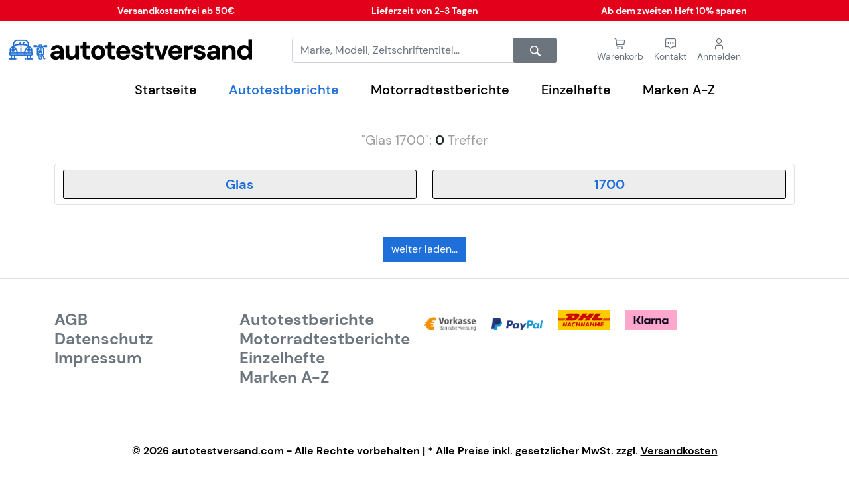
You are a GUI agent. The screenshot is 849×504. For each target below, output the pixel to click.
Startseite (166, 90)
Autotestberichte (284, 90)
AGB (71, 320)
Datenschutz (104, 339)
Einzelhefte (576, 90)
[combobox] (240, 184)
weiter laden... (424, 249)
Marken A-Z (679, 90)
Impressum (98, 358)
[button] (670, 50)
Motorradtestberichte (440, 90)
